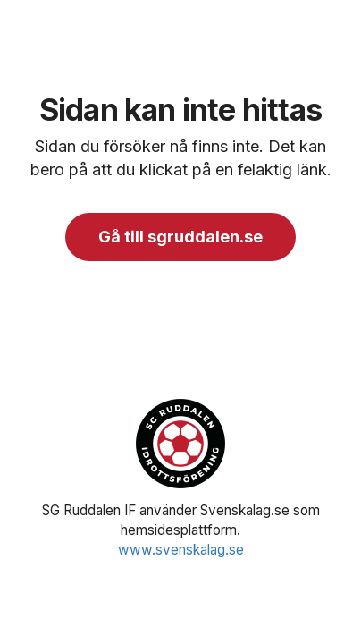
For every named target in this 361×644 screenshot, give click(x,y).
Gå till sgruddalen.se (180, 237)
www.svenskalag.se (181, 550)
